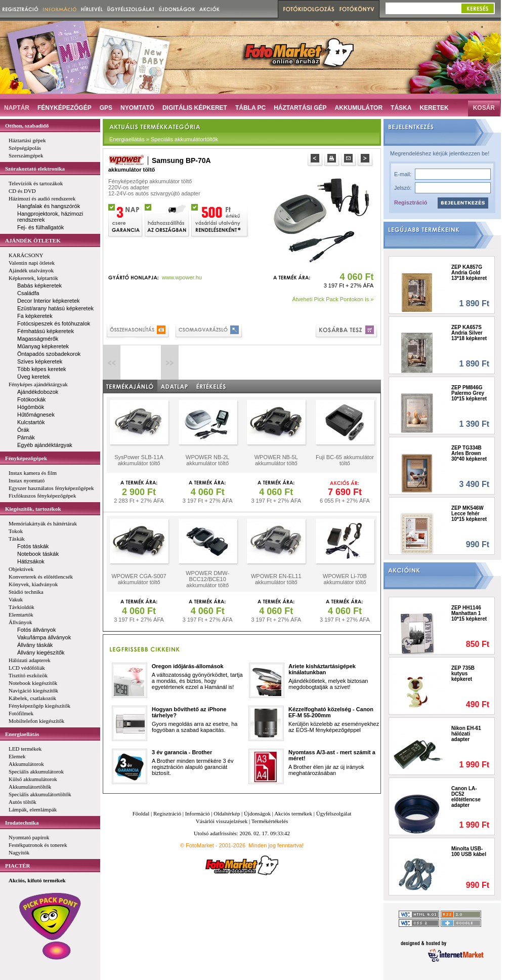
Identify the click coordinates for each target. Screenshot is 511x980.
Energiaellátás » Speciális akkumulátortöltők (164, 139)
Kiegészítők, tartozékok (33, 509)
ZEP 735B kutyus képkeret (463, 673)
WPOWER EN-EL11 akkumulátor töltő (276, 579)
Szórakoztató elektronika (35, 169)
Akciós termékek (293, 813)
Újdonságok (257, 813)
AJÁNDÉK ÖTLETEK (33, 240)
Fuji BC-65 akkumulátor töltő (345, 460)
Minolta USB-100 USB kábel (469, 851)
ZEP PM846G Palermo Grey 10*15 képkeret (469, 393)
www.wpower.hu (182, 277)
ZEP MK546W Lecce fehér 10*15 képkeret (469, 514)
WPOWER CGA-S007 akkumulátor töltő (139, 579)
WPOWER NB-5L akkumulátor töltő (276, 460)
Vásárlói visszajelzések (222, 821)
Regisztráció (411, 202)
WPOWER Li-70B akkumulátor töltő (345, 579)
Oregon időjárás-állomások (188, 666)
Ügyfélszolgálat (334, 813)
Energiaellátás (22, 734)
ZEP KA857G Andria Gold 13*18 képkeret (469, 273)
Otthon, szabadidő (27, 126)
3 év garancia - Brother (182, 752)
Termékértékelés (270, 821)
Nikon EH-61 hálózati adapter (466, 734)
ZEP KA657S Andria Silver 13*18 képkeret (469, 333)
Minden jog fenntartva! (276, 845)
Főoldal (141, 813)
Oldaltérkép (227, 813)
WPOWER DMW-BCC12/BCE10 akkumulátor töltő (207, 579)
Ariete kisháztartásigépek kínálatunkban (322, 669)
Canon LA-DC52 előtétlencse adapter (466, 797)
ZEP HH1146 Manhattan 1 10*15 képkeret (469, 613)
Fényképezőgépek (26, 458)
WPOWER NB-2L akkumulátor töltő (207, 460)
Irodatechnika (22, 823)
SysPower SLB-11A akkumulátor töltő (139, 460)
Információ (198, 813)
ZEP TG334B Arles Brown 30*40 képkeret (469, 453)
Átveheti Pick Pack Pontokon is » (333, 299)
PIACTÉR (18, 866)
